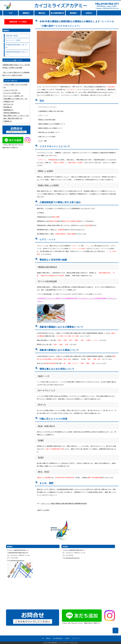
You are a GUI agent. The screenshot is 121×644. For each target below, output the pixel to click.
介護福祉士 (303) (9, 101)
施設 (67, 504)
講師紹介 (26, 13)
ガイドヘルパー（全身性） (13, 40)
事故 (53, 504)
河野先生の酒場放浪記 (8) (12, 113)
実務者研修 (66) (8, 110)
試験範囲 (77, 504)
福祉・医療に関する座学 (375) (13, 118)
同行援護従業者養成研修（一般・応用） (16, 46)
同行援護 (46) (8, 107)
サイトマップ (76, 638)
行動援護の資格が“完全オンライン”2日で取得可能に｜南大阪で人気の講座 (16, 66)
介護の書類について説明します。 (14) (15, 99)
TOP (11, 13)
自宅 (73, 504)
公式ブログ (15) (8, 104)
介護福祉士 (58, 504)
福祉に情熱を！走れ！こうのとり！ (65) (16, 116)
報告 (63, 504)
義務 (70, 504)
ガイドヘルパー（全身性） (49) (13, 96)
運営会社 (42, 13)
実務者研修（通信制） (12, 36)
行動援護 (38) (8, 121)
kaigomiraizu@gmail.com (17, 560)
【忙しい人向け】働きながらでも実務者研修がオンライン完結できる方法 (16, 74)
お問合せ (89, 13)
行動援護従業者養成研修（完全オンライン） (17, 53)
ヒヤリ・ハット (46, 504)
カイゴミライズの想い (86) (12, 93)
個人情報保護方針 (57, 13)
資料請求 (73, 13)
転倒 (82, 504)
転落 (85, 504)
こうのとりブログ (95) (11, 90)
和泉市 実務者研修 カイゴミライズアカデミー (59, 643)
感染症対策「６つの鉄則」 (19, 22)
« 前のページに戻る (43, 510)
